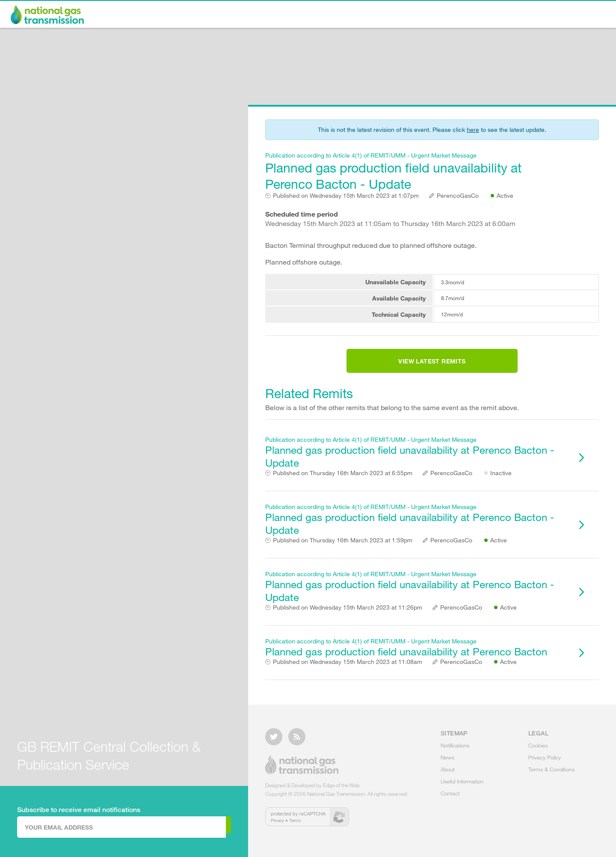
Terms (295, 825)
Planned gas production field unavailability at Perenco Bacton (417, 658)
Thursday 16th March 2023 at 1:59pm (343, 551)
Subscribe (196, 827)
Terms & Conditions (551, 774)
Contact (582, 15)
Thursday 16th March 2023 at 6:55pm (343, 483)
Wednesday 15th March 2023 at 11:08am (348, 672)
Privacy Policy (545, 762)
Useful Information (511, 15)
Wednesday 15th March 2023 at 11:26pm (348, 618)
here (473, 129)
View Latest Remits (432, 366)
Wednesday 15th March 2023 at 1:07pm (346, 196)
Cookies (538, 750)
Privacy (277, 825)
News (397, 15)
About (443, 15)
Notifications (339, 15)
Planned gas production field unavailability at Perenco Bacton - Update (417, 171)
